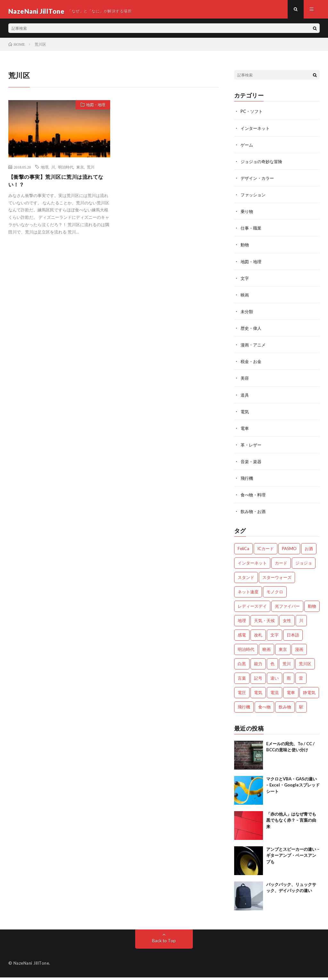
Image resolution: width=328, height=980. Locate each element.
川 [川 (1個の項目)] (301, 623)
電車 (245, 431)
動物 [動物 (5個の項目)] (312, 609)
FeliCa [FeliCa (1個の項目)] (243, 551)
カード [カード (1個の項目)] (281, 565)
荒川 (91, 170)
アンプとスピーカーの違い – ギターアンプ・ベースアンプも (293, 858)
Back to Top (164, 943)
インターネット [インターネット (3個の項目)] (252, 565)
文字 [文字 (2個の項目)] (275, 637)
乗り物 (247, 215)
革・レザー (252, 448)
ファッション (254, 198)
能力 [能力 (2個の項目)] (258, 666)
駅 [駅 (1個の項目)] (301, 709)
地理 (45, 170)
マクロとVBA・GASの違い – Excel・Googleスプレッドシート (293, 788)
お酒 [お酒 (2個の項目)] (309, 551)
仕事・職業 (252, 231)
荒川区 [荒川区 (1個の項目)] (305, 666)
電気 (245, 414)
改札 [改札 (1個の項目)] (258, 637)
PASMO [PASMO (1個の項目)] (289, 551)
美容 (245, 381)
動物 (245, 248)
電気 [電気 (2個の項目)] (258, 695)
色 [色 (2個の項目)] (272, 666)
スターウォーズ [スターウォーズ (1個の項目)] (277, 580)
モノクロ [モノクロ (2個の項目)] (275, 594)
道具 (245, 398)
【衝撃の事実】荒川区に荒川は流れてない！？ (59, 185)
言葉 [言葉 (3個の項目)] (242, 681)
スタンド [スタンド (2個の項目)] (246, 580)
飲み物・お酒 (254, 514)
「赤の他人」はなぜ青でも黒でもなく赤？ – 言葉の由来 (291, 823)
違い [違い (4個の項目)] (275, 681)
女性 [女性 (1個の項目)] (287, 623)
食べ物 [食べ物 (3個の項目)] (264, 709)
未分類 (247, 315)
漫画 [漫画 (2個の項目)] (299, 652)
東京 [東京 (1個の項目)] (283, 652)
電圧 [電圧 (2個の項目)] (242, 695)
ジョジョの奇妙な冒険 (263, 165)
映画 (245, 298)
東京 (80, 170)
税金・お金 (252, 364)
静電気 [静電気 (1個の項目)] (309, 695)
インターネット (256, 132)
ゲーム (247, 148)
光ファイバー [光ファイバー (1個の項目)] (287, 609)
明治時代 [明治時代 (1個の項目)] (246, 652)
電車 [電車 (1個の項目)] (291, 695)
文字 (245, 281)
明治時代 (66, 170)
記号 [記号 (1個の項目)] (258, 681)
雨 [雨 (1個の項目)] (289, 681)
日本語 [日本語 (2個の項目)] (293, 637)
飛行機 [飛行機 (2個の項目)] (244, 709)
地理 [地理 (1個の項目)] (242, 623)
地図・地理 (93, 109)
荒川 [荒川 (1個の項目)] (287, 666)
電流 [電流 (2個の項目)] (275, 695)
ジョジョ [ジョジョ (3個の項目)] (304, 565)
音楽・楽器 (252, 464)
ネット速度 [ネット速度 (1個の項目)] (248, 594)
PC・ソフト (253, 115)
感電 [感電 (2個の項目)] (242, 637)
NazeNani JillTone (31, 966)
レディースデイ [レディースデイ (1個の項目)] (252, 609)
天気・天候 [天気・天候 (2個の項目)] (264, 623)
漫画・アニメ (254, 348)
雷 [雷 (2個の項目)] (301, 681)
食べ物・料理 (254, 498)
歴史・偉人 (252, 331)
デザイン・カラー (258, 182)
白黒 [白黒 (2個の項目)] (242, 666)
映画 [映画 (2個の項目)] (266, 652)
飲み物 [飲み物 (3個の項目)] (285, 709)
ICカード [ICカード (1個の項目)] (266, 551)
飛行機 (247, 481)
